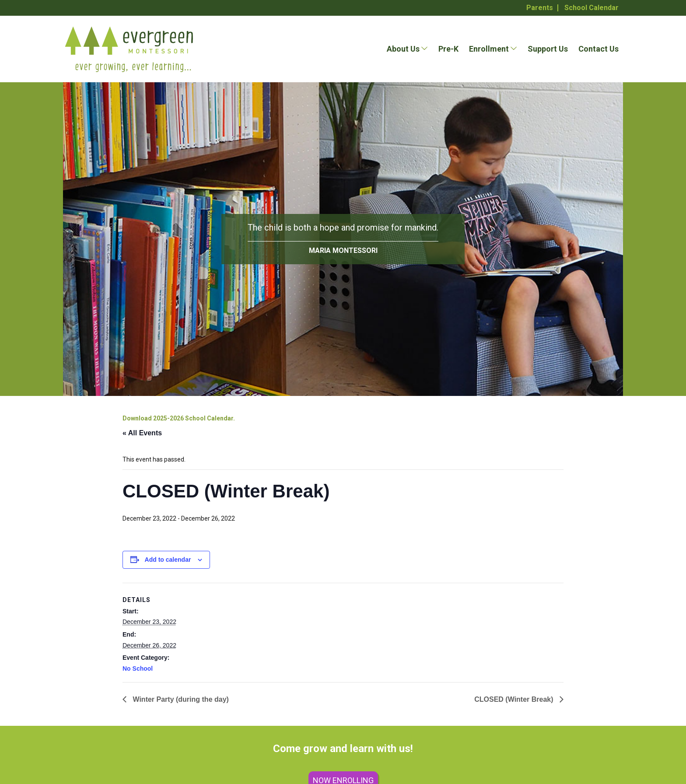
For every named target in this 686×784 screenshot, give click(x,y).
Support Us (548, 49)
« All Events (142, 433)
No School (138, 668)
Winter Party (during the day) (180, 699)
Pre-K (448, 49)
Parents (540, 8)
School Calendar (591, 8)
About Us (403, 49)
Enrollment (489, 49)
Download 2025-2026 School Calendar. (179, 418)
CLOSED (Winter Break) (515, 699)
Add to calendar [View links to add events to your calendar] (168, 560)
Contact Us (598, 49)
